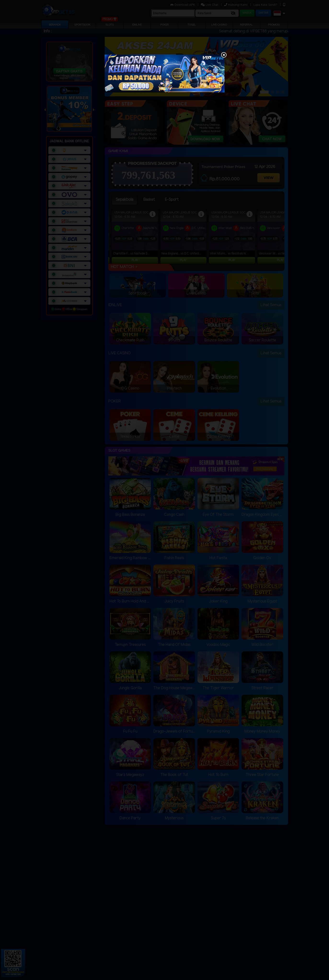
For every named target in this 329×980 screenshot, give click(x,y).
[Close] (224, 55)
